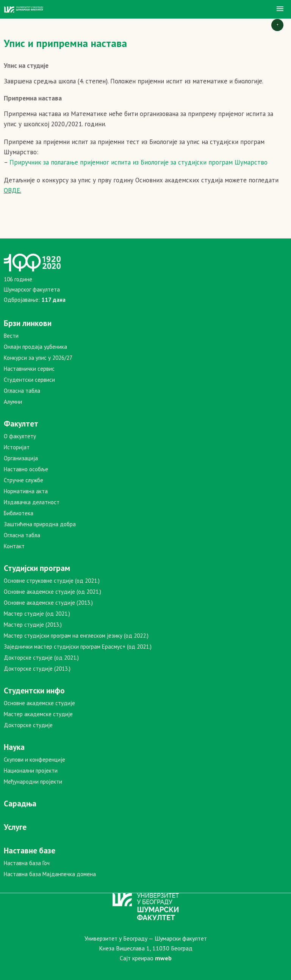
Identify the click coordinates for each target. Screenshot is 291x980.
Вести (11, 336)
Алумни (13, 402)
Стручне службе (23, 480)
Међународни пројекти (33, 782)
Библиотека (19, 513)
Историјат (17, 447)
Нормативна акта (26, 491)
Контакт (14, 546)
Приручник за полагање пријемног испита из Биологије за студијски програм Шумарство (138, 162)
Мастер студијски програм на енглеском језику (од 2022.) (76, 636)
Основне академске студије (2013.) (48, 603)
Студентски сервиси (29, 380)
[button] (280, 9)
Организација (21, 458)
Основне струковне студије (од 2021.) (52, 581)
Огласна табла (22, 391)
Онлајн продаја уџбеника (35, 347)
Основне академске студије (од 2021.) (52, 592)
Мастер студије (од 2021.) (37, 614)
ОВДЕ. (13, 190)
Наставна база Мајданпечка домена (50, 874)
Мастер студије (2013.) (33, 625)
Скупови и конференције (34, 760)
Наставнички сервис (29, 369)
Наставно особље (26, 469)
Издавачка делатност (32, 502)
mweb (163, 958)
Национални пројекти (31, 771)
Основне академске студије (39, 703)
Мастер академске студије (38, 714)
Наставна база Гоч (27, 863)
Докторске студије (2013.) (37, 669)
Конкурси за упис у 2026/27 (38, 358)
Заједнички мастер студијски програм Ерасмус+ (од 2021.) (78, 647)
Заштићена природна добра (40, 524)
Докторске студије (28, 725)
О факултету (20, 436)
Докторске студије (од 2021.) (41, 658)
